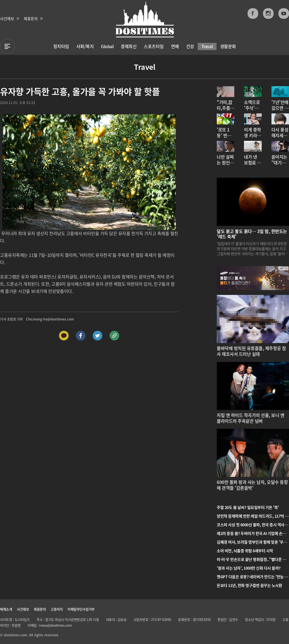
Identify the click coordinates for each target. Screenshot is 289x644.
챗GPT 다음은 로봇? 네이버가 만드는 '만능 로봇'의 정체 (252, 577)
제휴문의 (31, 19)
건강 (190, 46)
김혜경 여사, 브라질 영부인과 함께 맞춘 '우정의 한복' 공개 (252, 542)
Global (107, 46)
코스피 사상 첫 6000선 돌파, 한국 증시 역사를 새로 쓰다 (252, 525)
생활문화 (228, 46)
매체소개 (6, 609)
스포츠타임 (154, 46)
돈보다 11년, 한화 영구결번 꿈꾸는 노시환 (249, 585)
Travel (207, 46)
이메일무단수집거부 (81, 609)
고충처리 (57, 609)
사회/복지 (85, 46)
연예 (175, 46)
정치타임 (61, 46)
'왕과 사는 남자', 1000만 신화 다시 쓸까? (249, 568)
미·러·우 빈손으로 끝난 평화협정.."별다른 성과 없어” (251, 559)
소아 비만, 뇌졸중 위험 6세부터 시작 (245, 551)
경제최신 (129, 46)
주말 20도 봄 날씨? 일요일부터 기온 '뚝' (248, 507)
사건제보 (7, 19)
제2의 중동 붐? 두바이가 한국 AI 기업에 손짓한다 (251, 533)
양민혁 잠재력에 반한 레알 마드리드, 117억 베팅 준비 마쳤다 (253, 516)
